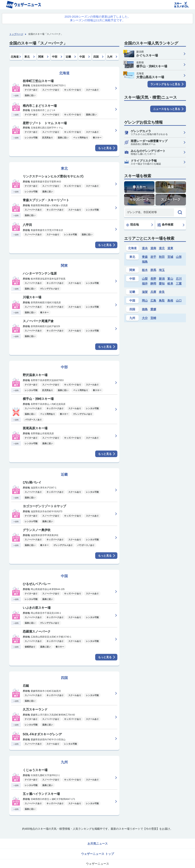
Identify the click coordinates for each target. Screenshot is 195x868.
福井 (145, 283)
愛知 (162, 283)
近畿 (68, 57)
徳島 (145, 309)
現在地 (132, 225)
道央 (145, 248)
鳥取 (162, 301)
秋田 (162, 257)
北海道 (15, 57)
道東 (170, 248)
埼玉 (162, 270)
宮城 (170, 257)
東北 (27, 57)
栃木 (145, 270)
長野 (153, 279)
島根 (170, 301)
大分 (145, 318)
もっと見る (105, 148)
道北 (162, 248)
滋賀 (145, 292)
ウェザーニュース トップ (97, 854)
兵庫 (153, 292)
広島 (153, 301)
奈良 (162, 292)
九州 (110, 57)
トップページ (16, 34)
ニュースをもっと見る (167, 109)
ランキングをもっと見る (165, 84)
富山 (170, 279)
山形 (179, 257)
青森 (145, 257)
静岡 (153, 283)
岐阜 (170, 283)
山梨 (145, 279)
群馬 (153, 270)
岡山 (145, 301)
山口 (179, 301)
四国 (96, 57)
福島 (145, 262)
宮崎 (153, 318)
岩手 (153, 257)
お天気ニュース (98, 844)
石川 (179, 279)
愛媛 (153, 309)
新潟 (162, 279)
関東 (41, 57)
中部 (55, 57)
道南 (153, 248)
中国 (82, 57)
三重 (179, 283)
